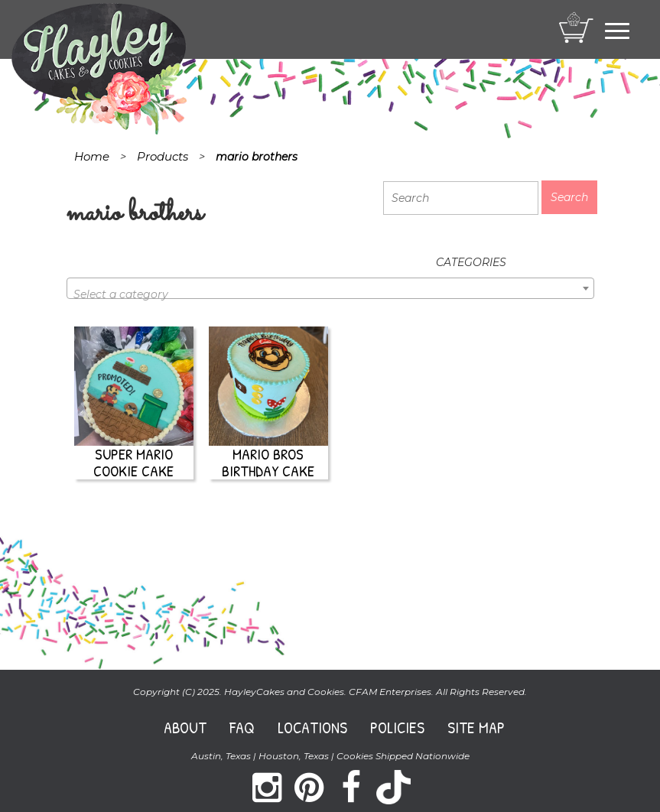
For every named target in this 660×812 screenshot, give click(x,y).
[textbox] (330, 294)
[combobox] (330, 288)
